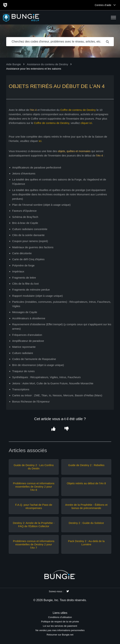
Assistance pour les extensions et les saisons (34, 69)
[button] (113, 17)
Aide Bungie (14, 64)
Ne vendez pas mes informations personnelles (60, 630)
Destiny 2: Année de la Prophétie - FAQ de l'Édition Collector (34, 525)
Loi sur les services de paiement (60, 626)
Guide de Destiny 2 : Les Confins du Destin (34, 467)
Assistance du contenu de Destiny (47, 64)
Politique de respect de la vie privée (60, 622)
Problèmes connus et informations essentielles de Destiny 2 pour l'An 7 (34, 544)
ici (40, 141)
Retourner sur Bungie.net (60, 635)
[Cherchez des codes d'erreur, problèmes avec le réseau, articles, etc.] (60, 42)
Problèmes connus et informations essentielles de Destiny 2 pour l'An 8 (34, 487)
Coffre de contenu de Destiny (78, 110)
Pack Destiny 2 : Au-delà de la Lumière (86, 543)
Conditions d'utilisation (60, 617)
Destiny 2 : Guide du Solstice (86, 523)
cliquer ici (86, 123)
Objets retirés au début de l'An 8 (86, 483)
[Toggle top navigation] (115, 5)
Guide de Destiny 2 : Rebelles (86, 465)
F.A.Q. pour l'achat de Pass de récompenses (34, 506)
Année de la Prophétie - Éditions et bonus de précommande (86, 506)
